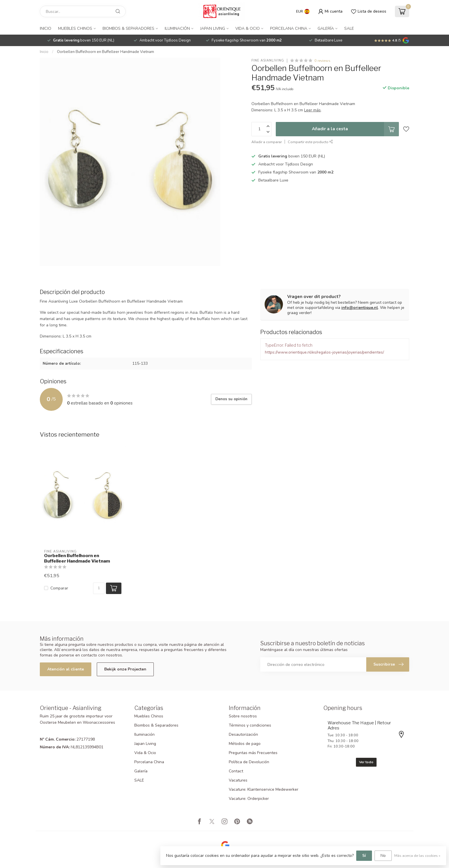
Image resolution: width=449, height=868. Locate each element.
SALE (349, 28)
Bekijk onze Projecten (125, 669)
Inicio (46, 28)
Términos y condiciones (250, 725)
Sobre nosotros (243, 716)
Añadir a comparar (267, 142)
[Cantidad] (99, 588)
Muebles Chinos (75, 28)
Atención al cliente (66, 669)
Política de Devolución (249, 762)
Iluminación (177, 28)
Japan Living (213, 28)
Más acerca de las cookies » (417, 856)
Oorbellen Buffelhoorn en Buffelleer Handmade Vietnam (106, 52)
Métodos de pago (245, 744)
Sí (364, 856)
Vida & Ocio (248, 28)
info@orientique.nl (360, 308)
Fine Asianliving (268, 61)
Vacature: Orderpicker (249, 799)
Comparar (59, 588)
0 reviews (322, 61)
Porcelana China (289, 28)
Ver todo (366, 762)
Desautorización (243, 734)
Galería (326, 28)
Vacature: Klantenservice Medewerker (264, 789)
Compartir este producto (310, 142)
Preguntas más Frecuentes (253, 753)
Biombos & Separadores (128, 28)
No (383, 856)
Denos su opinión (231, 399)
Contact (236, 771)
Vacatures (238, 780)
